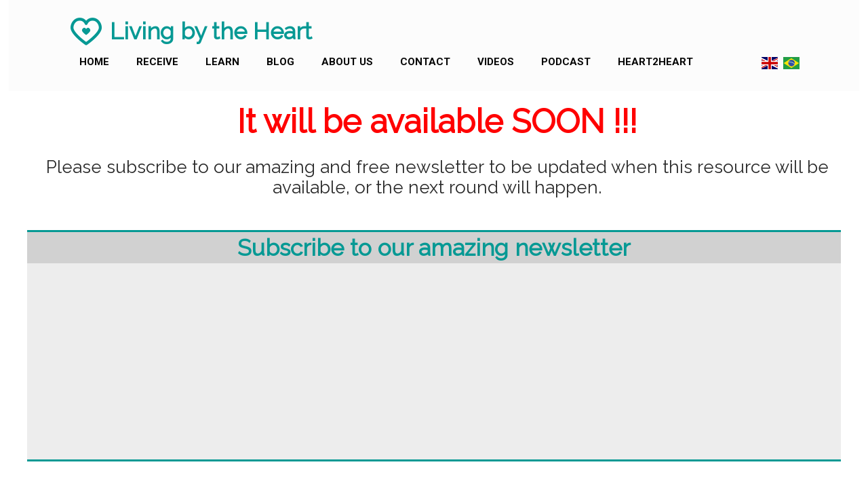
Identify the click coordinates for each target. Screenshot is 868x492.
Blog (280, 62)
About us (347, 62)
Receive (157, 62)
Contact (425, 62)
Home (94, 62)
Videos (496, 62)
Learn (222, 62)
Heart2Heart (655, 62)
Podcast (566, 62)
